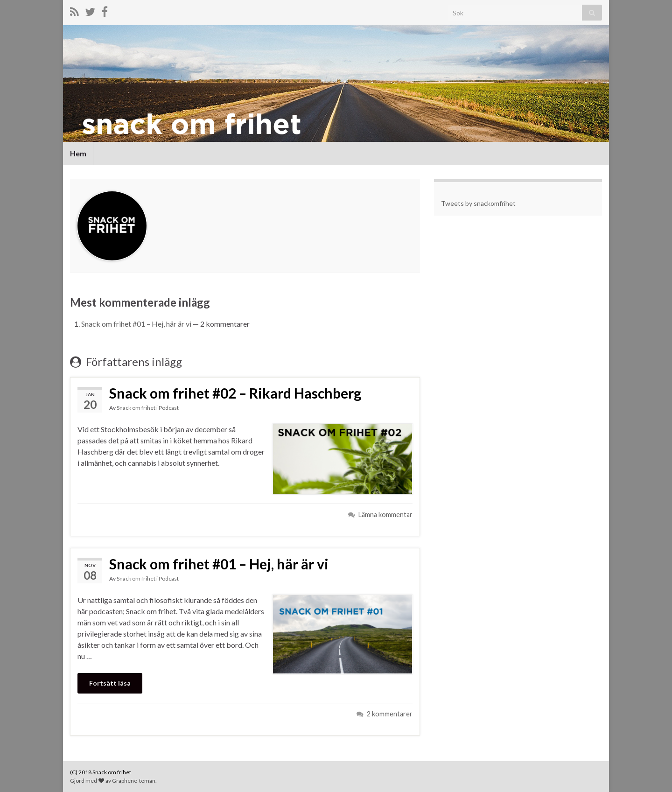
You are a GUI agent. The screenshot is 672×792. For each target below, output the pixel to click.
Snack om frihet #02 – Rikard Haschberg (235, 393)
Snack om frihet (136, 408)
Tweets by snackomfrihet (478, 203)
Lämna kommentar (385, 515)
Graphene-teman (134, 781)
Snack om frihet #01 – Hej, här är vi (136, 324)
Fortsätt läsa (110, 683)
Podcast (169, 408)
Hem (78, 153)
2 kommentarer (390, 714)
